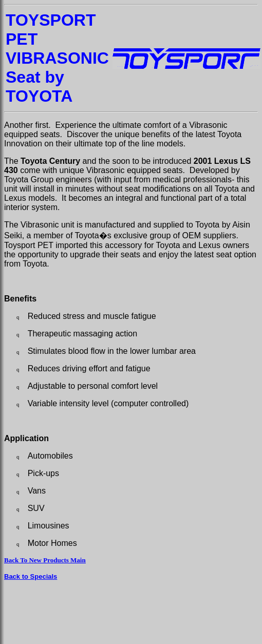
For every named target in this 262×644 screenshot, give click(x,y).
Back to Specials (31, 576)
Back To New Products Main (45, 560)
